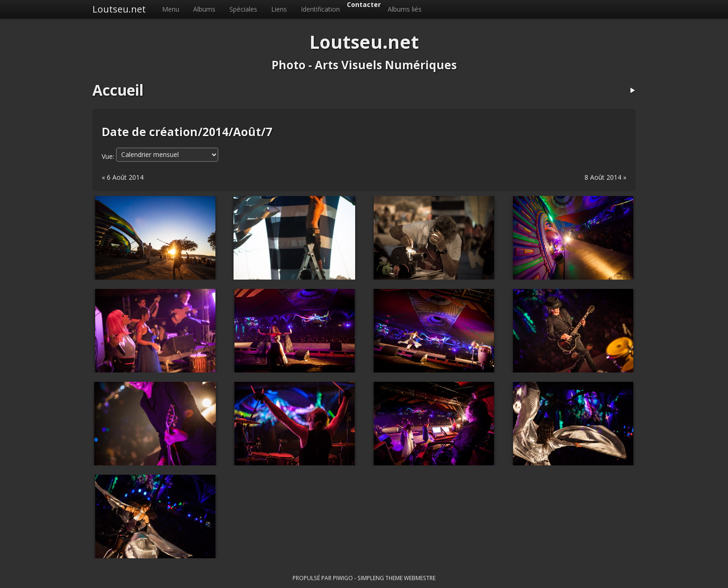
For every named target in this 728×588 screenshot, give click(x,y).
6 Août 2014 (125, 177)
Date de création (150, 132)
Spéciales (243, 9)
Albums (204, 9)
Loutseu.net (119, 9)
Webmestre (420, 578)
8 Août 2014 (603, 177)
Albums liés (405, 9)
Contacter (364, 4)
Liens (279, 9)
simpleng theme (380, 578)
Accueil (118, 90)
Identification (320, 9)
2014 (215, 132)
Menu (171, 9)
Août (247, 132)
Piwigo (343, 578)
